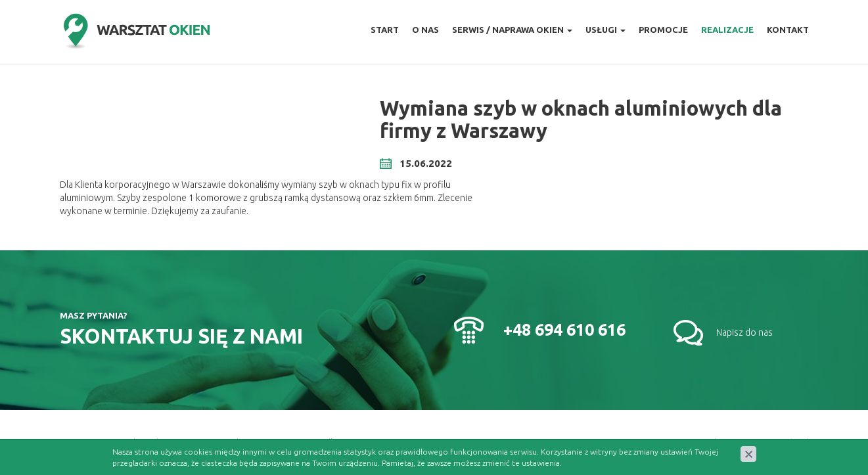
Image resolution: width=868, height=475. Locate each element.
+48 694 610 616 (564, 330)
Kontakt (788, 30)
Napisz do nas (744, 332)
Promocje (663, 30)
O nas (425, 30)
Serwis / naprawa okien (512, 30)
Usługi (605, 30)
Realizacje (727, 30)
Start (385, 30)
